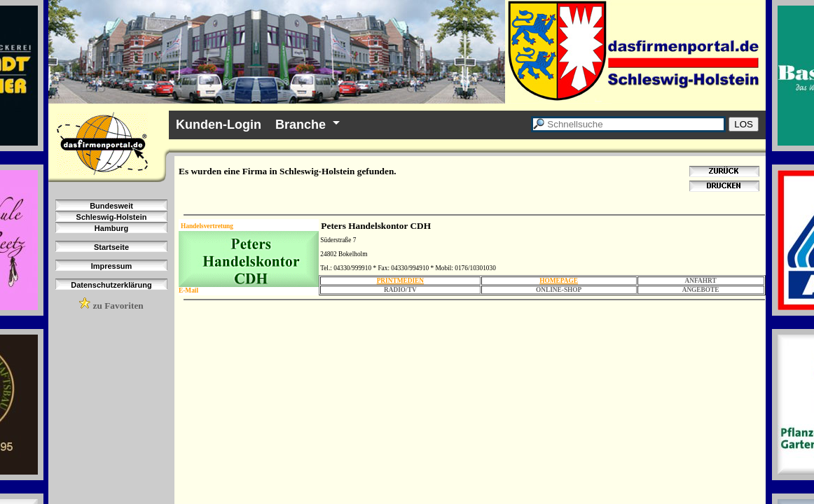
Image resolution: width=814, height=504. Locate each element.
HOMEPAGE (559, 281)
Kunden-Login (219, 125)
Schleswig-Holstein (112, 217)
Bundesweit (111, 206)
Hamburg (111, 228)
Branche (301, 125)
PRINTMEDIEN (400, 281)
